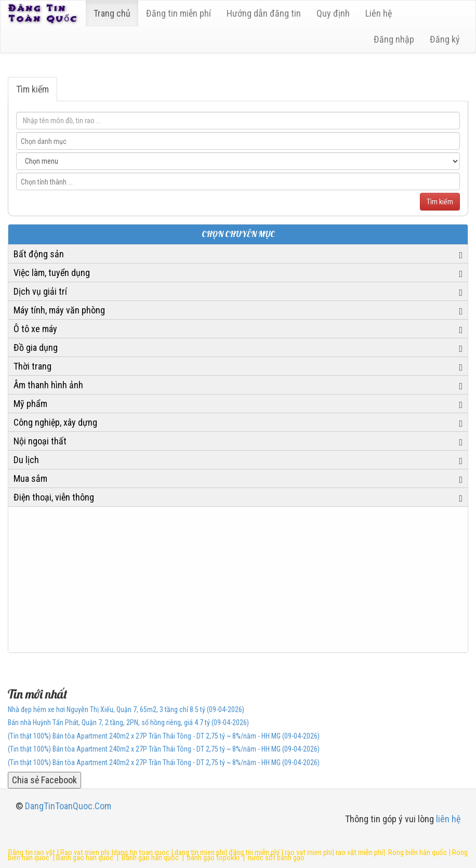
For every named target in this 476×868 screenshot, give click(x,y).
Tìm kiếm (32, 89)
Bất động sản (39, 254)
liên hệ (448, 819)
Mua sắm (30, 478)
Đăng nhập (394, 39)
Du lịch (26, 460)
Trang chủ (112, 13)
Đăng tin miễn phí (178, 13)
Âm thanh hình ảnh (48, 385)
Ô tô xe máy (35, 329)
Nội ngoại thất (40, 441)
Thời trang (32, 366)
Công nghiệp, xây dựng (55, 422)
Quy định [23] (333, 13)
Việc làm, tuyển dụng (52, 273)
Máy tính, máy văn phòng (59, 310)
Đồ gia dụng (36, 347)
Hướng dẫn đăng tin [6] (264, 13)
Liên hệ (379, 13)
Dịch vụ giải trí (40, 291)
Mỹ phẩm (30, 404)
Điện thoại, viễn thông (54, 497)
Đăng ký (445, 39)
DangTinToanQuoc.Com (68, 806)
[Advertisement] (238, 580)
